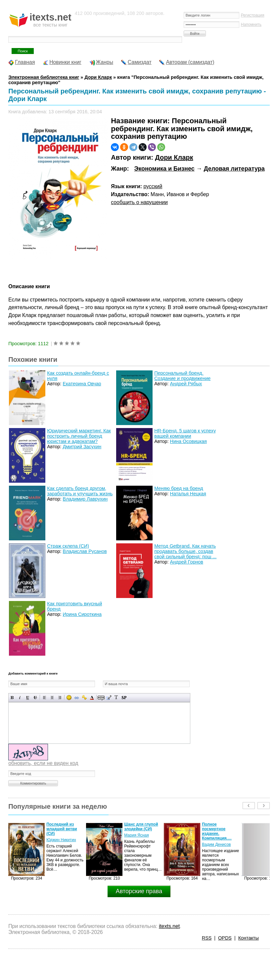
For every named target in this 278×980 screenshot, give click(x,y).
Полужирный (12, 698)
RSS (207, 938)
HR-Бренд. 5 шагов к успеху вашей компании (185, 433)
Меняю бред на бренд (179, 488)
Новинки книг (65, 62)
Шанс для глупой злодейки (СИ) (141, 827)
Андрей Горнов (187, 562)
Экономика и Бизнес (164, 169)
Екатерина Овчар (82, 384)
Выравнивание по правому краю (60, 698)
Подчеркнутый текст (28, 698)
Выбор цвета (92, 698)
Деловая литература (234, 169)
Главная (25, 62)
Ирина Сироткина (82, 614)
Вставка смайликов (69, 698)
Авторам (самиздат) (190, 62)
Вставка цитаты (109, 698)
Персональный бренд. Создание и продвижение (182, 376)
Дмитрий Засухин (82, 447)
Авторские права (139, 891)
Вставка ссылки (77, 698)
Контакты (249, 938)
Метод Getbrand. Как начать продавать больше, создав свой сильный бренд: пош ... (185, 551)
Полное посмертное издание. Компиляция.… (217, 831)
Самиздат (140, 62)
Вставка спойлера (124, 698)
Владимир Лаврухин (85, 499)
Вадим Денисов (216, 844)
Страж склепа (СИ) (68, 546)
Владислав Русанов (85, 551)
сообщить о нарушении (139, 202)
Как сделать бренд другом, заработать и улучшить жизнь (80, 491)
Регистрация (253, 15)
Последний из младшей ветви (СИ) (62, 829)
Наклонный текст (20, 698)
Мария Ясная (136, 835)
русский (153, 186)
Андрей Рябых (186, 384)
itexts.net (169, 926)
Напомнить (251, 25)
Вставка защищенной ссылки (84, 698)
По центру (52, 698)
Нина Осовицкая (188, 441)
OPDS (225, 938)
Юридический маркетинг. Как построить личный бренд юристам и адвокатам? (79, 436)
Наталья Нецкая (188, 494)
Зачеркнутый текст (35, 698)
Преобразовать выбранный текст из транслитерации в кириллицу (116, 698)
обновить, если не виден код (43, 763)
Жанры (105, 62)
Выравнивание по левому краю (45, 698)
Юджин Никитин (61, 840)
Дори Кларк (174, 157)
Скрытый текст (101, 698)
